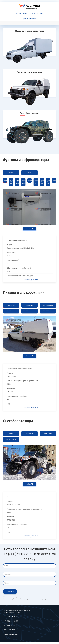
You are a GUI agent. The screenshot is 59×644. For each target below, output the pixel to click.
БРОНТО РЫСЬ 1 (48, 311)
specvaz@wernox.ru (30, 19)
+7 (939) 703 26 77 (36, 13)
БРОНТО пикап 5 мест (29, 311)
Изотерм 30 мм (48, 182)
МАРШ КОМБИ (48, 434)
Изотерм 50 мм (42, 182)
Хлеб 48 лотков (24, 182)
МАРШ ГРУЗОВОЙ (11, 439)
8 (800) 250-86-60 (23, 13)
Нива (29, 173)
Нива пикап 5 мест (48, 305)
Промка (54, 180)
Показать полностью (31, 280)
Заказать (29, 229)
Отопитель (5, 180)
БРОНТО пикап (11, 311)
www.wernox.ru (10, 630)
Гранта (11, 173)
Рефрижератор (30, 180)
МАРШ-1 (11, 434)
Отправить (10, 592)
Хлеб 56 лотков (18, 182)
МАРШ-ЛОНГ (29, 434)
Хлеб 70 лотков (12, 182)
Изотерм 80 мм (36, 182)
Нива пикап (29, 305)
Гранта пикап (11, 305)
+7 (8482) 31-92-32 (11, 621)
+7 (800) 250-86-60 (11, 617)
